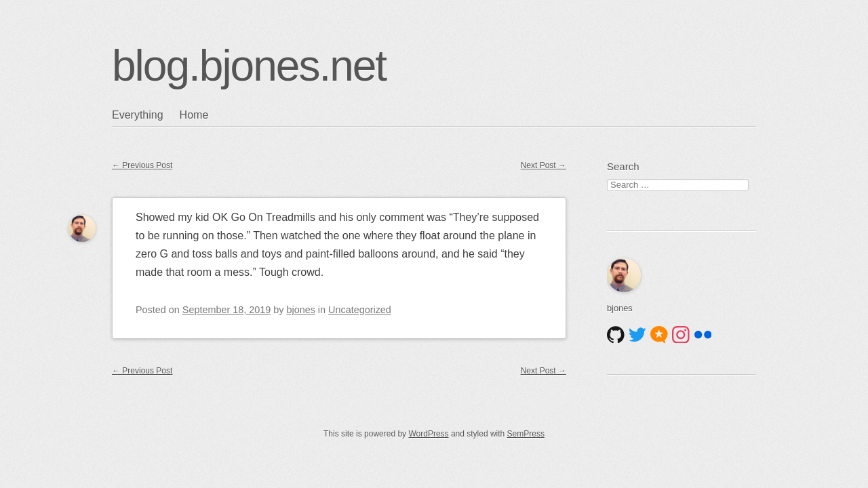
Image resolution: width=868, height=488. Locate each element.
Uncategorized (360, 310)
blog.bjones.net (249, 66)
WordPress (428, 434)
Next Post (544, 165)
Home (194, 115)
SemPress (526, 434)
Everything (138, 115)
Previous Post (142, 165)
